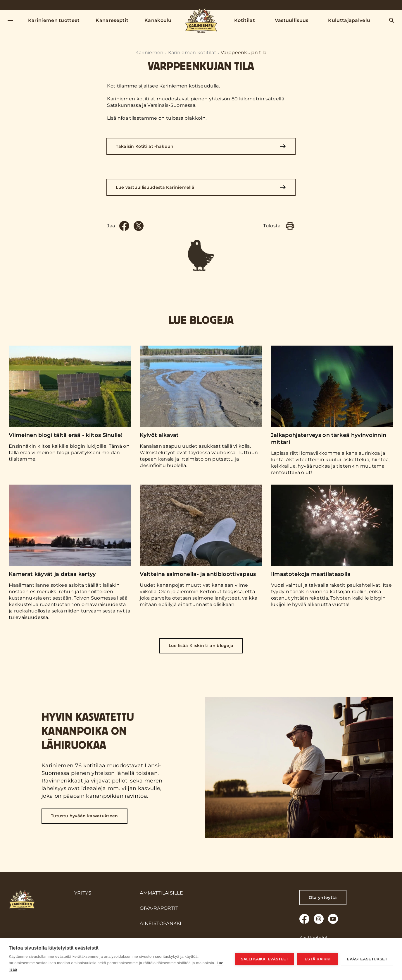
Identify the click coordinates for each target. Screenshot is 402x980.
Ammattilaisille (161, 893)
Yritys (83, 893)
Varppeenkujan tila (244, 53)
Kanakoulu (158, 20)
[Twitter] (139, 226)
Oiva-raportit (159, 908)
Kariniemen (149, 53)
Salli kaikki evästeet (265, 959)
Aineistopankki (161, 923)
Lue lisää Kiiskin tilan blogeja (201, 646)
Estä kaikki (318, 959)
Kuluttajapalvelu (349, 20)
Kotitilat (245, 20)
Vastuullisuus (292, 20)
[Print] (290, 226)
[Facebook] (124, 226)
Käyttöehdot (314, 937)
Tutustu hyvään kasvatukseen (84, 816)
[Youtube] (333, 919)
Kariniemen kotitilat (192, 53)
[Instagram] (319, 919)
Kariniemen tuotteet (54, 20)
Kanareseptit (112, 20)
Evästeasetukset (367, 959)
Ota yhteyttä (323, 897)
